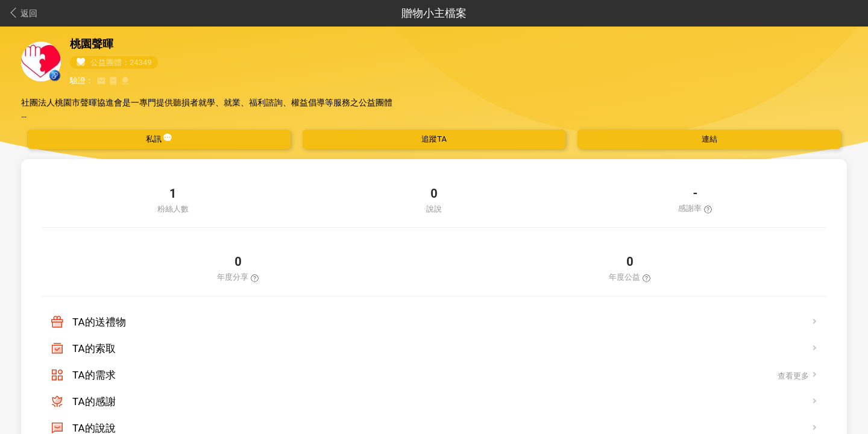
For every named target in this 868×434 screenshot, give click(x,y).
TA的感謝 (94, 401)
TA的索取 (94, 348)
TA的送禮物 (99, 322)
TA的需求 (94, 375)
